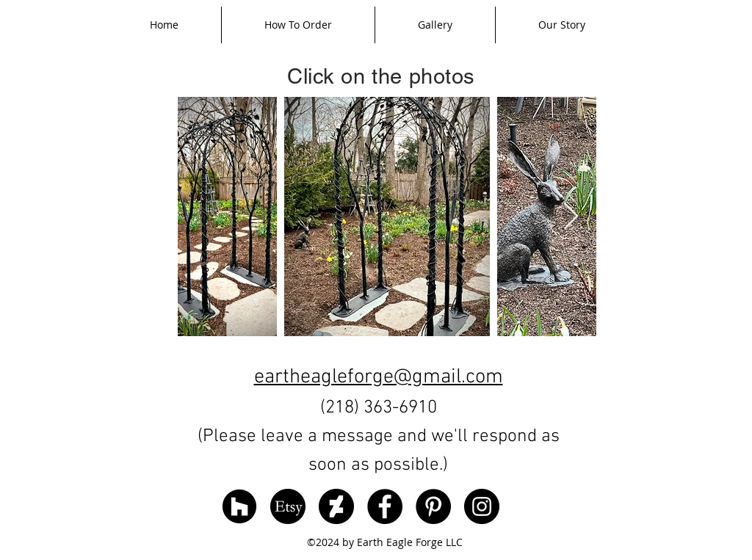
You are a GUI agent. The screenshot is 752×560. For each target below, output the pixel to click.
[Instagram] (482, 506)
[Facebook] (385, 506)
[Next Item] (571, 217)
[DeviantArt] (336, 506)
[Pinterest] (433, 506)
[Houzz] (239, 506)
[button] (435, 25)
